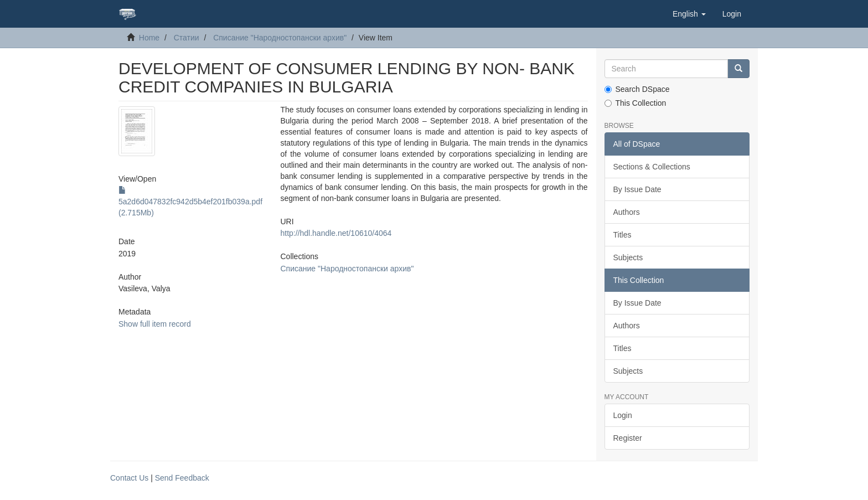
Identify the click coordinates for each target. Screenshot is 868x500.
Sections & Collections (652, 167)
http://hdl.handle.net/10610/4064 (336, 233)
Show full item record (155, 324)
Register (628, 438)
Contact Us (129, 478)
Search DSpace (637, 89)
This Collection (635, 103)
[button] (689, 14)
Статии (187, 38)
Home (149, 38)
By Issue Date (637, 189)
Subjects (628, 257)
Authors (627, 212)
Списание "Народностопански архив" (280, 38)
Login (623, 415)
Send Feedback (182, 478)
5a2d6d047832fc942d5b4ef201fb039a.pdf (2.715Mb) (190, 202)
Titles (622, 235)
